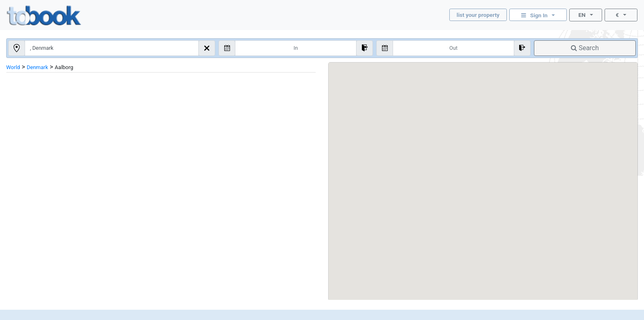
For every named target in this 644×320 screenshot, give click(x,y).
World (13, 67)
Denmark (37, 67)
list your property (478, 15)
